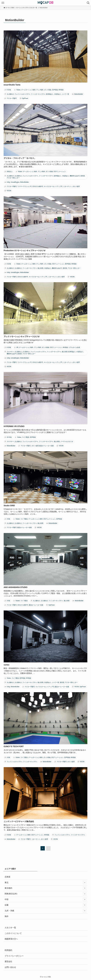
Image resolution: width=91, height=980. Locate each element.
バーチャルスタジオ (67, 442)
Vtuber (18, 90)
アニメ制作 (40, 90)
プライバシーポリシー (14, 956)
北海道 (7, 877)
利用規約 (8, 950)
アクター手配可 (12, 98)
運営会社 (8, 961)
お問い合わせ (10, 967)
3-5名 (8, 519)
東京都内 (46, 888)
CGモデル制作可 (38, 186)
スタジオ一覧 (10, 928)
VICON (9, 191)
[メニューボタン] (3, 3)
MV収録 (61, 90)
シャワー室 (65, 94)
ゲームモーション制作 (28, 90)
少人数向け (18, 176)
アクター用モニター (13, 178)
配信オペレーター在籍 (46, 446)
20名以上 (10, 172)
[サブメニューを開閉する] (85, 883)
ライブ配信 (26, 437)
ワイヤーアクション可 (25, 186)
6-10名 (9, 90)
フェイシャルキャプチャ (22, 94)
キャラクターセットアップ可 (53, 186)
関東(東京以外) (46, 894)
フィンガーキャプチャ (38, 94)
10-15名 (9, 437)
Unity (8, 182)
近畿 (46, 905)
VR (17, 347)
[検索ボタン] (88, 3)
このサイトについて (13, 933)
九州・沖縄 (46, 911)
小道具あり (57, 94)
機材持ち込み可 (75, 176)
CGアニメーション (60, 172)
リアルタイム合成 (74, 347)
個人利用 (40, 268)
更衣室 (83, 176)
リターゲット (67, 186)
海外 (7, 916)
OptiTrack (25, 98)
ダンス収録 (48, 90)
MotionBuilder (79, 94)
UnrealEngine (15, 182)
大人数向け (10, 94)
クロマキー (10, 352)
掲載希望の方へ (11, 939)
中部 (46, 899)
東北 (46, 883)
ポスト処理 (76, 186)
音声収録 (55, 90)
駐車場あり (50, 94)
